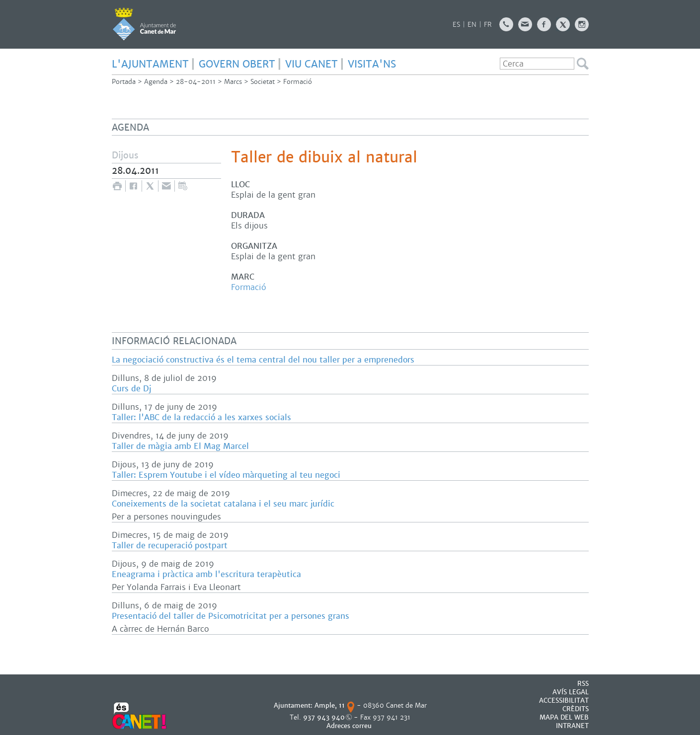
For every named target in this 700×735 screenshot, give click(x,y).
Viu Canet (311, 64)
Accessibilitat (564, 700)
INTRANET (572, 726)
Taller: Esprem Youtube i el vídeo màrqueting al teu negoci (226, 475)
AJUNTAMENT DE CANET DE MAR (144, 24)
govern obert (237, 64)
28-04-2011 (196, 82)
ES (456, 25)
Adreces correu (350, 726)
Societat (263, 82)
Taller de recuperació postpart (170, 546)
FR (488, 25)
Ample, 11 (330, 705)
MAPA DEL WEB (564, 717)
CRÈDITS (576, 709)
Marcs (233, 82)
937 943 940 (324, 717)
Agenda (156, 82)
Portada (124, 82)
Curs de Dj (131, 389)
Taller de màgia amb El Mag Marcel (180, 446)
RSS (583, 684)
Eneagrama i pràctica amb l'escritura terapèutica (206, 574)
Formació (298, 82)
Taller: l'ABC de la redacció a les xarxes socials (201, 417)
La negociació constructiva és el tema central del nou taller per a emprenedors (263, 360)
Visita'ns (372, 64)
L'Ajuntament (150, 64)
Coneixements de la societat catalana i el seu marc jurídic (223, 504)
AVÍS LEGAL (571, 692)
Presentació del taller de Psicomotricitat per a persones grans (231, 616)
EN (472, 25)
